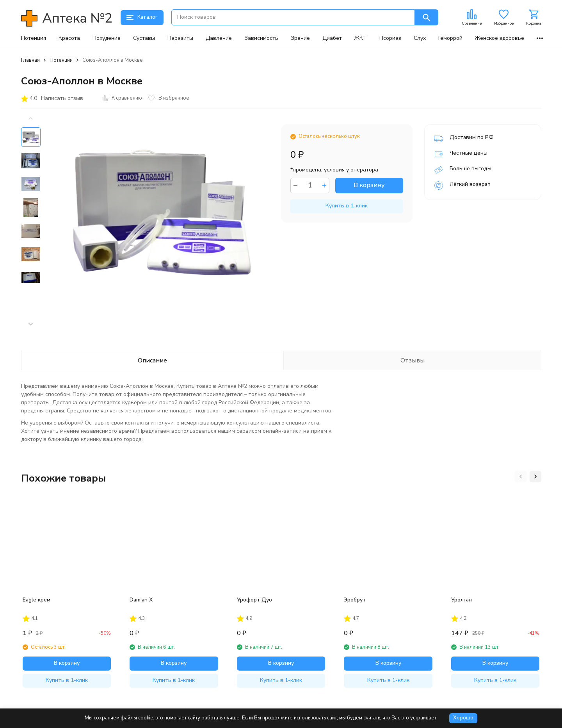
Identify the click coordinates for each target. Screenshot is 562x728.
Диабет (332, 38)
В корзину (369, 185)
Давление (219, 38)
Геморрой (450, 38)
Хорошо (463, 718)
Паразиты (180, 38)
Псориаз (390, 38)
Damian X (141, 600)
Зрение (300, 38)
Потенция (34, 38)
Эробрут (355, 600)
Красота (69, 38)
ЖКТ (361, 38)
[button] (31, 324)
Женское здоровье (500, 38)
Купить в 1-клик (347, 206)
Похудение (107, 38)
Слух (420, 38)
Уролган (462, 600)
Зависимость (261, 38)
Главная (30, 60)
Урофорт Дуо (254, 600)
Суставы (144, 38)
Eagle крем (36, 600)
